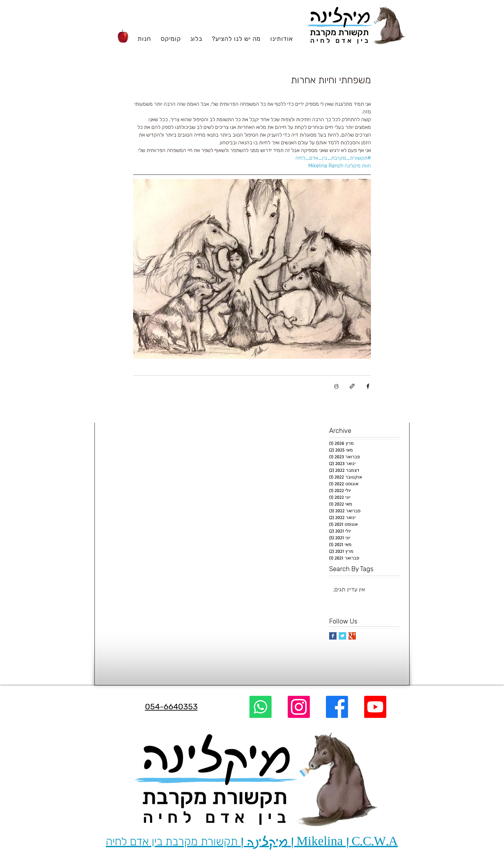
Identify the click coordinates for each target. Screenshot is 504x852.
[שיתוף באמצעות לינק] (352, 386)
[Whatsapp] (261, 707)
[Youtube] (375, 707)
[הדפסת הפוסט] (336, 386)
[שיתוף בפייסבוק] (368, 386)
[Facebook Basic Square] (333, 636)
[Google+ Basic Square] (352, 636)
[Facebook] (337, 707)
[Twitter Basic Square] (342, 636)
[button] (282, 39)
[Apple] (123, 37)
